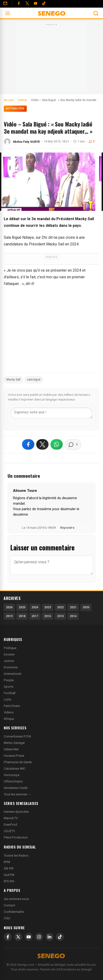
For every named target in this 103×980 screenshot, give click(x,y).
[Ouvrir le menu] (8, 13)
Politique (10, 648)
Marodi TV (11, 818)
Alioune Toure (25, 491)
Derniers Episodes (16, 812)
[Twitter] (27, 3)
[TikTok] (60, 937)
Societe (9, 654)
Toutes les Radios (16, 856)
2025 (22, 607)
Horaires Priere (14, 756)
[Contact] (5, 3)
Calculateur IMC (15, 769)
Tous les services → (17, 794)
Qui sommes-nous (16, 899)
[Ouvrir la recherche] (96, 13)
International (12, 674)
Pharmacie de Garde (18, 762)
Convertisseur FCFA (17, 736)
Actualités (15, 109)
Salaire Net (11, 749)
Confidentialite (14, 912)
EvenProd (10, 825)
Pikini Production (16, 837)
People (9, 680)
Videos (9, 712)
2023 (48, 607)
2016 (48, 616)
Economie (11, 667)
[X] (18, 937)
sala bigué (34, 380)
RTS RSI (9, 881)
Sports (9, 687)
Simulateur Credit (16, 788)
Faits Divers (12, 706)
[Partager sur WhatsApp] (57, 444)
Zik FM (9, 868)
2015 (60, 616)
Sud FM (9, 875)
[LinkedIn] (49, 937)
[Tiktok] (44, 3)
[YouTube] (36, 3)
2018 (22, 616)
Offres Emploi (13, 781)
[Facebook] (19, 3)
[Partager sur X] (42, 444)
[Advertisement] (52, 58)
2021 (73, 607)
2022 (60, 607)
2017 (35, 616)
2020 (86, 607)
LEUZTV (9, 831)
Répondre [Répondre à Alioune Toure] (67, 528)
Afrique (9, 719)
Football (10, 693)
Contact (9, 905)
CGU (7, 918)
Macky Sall (13, 380)
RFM (7, 862)
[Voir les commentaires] (73, 445)
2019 (9, 616)
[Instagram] (39, 937)
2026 (9, 607)
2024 (35, 607)
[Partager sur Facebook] (28, 444)
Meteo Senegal (14, 743)
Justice (9, 661)
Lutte (7, 699)
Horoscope (12, 775)
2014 (73, 616)
